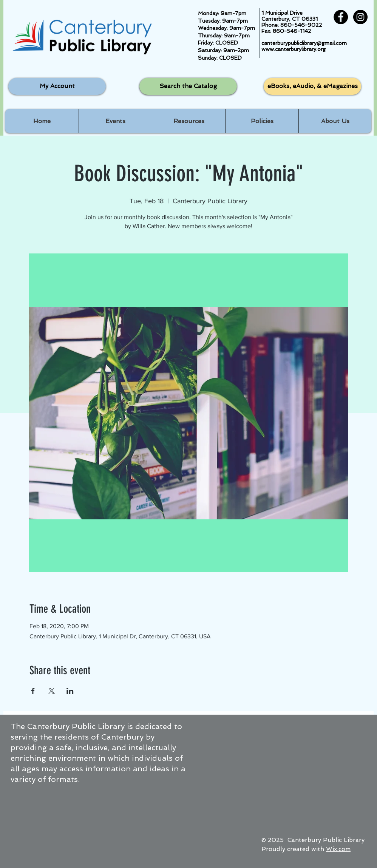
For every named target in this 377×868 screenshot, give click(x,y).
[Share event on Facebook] (33, 691)
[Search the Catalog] (188, 86)
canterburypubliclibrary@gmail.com (304, 43)
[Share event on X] (52, 691)
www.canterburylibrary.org (294, 49)
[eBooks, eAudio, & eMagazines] (312, 86)
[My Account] (57, 86)
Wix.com (338, 849)
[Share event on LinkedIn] (70, 691)
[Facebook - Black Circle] (341, 17)
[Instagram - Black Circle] (360, 17)
